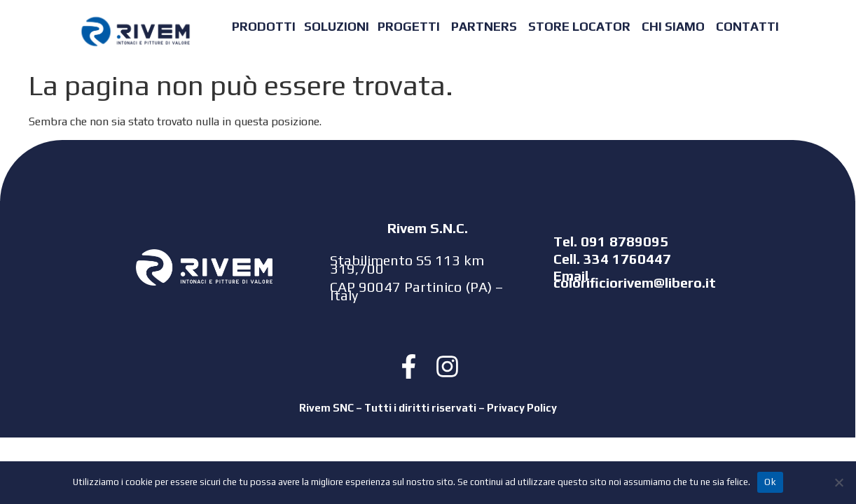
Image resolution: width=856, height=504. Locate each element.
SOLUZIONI (337, 26)
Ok (770, 482)
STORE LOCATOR (579, 26)
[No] (838, 482)
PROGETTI (409, 26)
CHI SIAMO (673, 26)
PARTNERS (484, 26)
